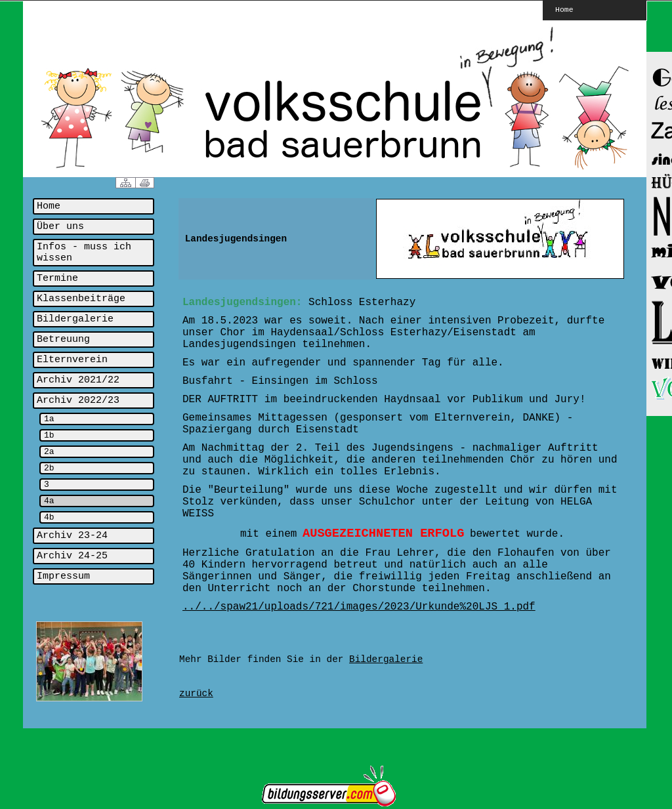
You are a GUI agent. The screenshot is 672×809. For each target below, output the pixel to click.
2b (49, 468)
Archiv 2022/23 (78, 401)
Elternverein (72, 360)
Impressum (63, 576)
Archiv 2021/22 (78, 380)
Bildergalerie (75, 319)
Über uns (60, 227)
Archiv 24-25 (72, 556)
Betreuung (63, 340)
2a (49, 452)
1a (49, 419)
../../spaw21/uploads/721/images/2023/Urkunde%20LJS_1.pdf (359, 607)
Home (564, 9)
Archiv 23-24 (72, 536)
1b (49, 435)
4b (49, 517)
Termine (57, 279)
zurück (196, 694)
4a (49, 501)
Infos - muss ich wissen (84, 253)
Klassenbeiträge (81, 299)
